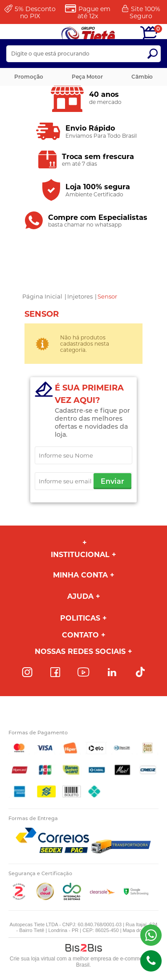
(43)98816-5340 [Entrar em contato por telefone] (151, 961)
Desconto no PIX (35, 12)
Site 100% (145, 12)
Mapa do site (137, 930)
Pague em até (94, 12)
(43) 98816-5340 (151, 935)
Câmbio (142, 77)
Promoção (29, 77)
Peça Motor (87, 77)
